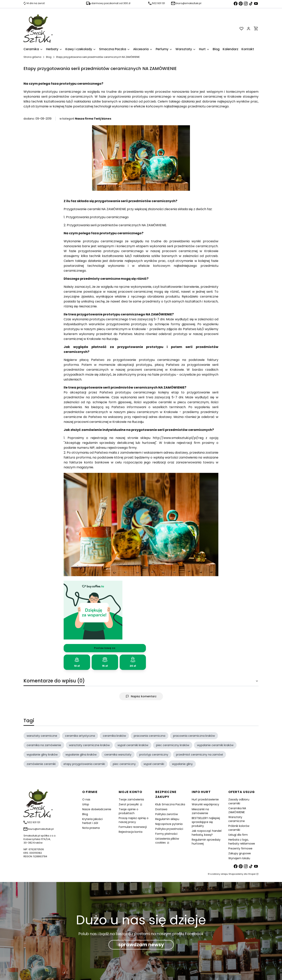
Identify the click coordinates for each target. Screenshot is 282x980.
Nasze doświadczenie (97, 809)
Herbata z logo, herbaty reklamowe (242, 842)
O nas (86, 799)
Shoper (252, 874)
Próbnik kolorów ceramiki (239, 828)
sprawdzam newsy (141, 945)
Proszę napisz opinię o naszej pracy (134, 820)
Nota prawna (91, 828)
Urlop (86, 804)
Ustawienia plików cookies (167, 841)
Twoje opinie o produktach (128, 811)
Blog (49, 57)
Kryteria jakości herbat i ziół (92, 821)
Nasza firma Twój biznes (93, 119)
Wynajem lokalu (239, 858)
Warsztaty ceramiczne (237, 819)
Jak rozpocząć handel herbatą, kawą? (207, 833)
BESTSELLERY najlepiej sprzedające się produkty (206, 822)
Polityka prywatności (169, 829)
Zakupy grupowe (240, 853)
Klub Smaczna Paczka (170, 804)
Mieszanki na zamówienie (200, 811)
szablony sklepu (219, 874)
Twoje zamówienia (131, 799)
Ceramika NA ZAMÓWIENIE (237, 810)
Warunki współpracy (205, 804)
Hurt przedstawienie (205, 799)
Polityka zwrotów (167, 814)
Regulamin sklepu (167, 819)
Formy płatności (166, 834)
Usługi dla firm (238, 835)
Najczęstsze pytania (169, 824)
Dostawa (161, 809)
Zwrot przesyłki (129, 804)
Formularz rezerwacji (133, 827)
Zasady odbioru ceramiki (239, 801)
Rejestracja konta (131, 832)
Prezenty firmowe (240, 848)
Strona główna (32, 57)
